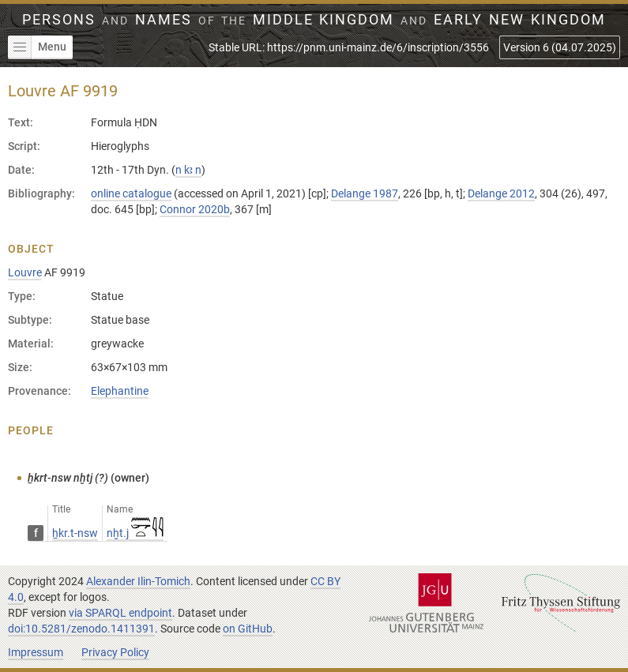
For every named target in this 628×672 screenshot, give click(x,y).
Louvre (25, 272)
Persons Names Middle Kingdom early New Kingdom (314, 20)
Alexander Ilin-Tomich (138, 581)
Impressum (36, 652)
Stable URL (349, 47)
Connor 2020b (195, 209)
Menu (37, 47)
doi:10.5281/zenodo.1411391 (81, 629)
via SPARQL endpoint (120, 613)
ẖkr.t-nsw (75, 533)
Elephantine (120, 391)
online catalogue (131, 193)
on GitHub (248, 629)
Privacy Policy (115, 652)
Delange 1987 (365, 193)
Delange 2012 (501, 193)
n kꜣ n (188, 170)
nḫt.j (135, 533)
